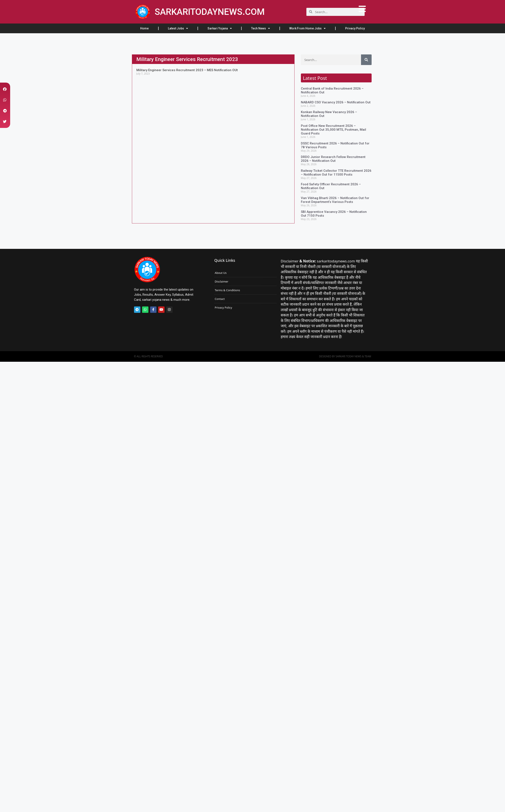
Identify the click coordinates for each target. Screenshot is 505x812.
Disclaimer (221, 281)
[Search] (366, 60)
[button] (5, 89)
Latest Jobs (178, 28)
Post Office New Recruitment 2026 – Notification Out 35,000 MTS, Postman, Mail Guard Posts (333, 130)
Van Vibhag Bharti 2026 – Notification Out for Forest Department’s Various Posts (335, 200)
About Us (221, 273)
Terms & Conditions (227, 290)
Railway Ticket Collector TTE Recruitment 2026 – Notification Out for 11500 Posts (336, 173)
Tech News (261, 28)
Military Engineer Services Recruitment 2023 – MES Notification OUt (187, 70)
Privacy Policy (355, 28)
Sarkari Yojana (220, 28)
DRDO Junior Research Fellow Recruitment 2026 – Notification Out (333, 159)
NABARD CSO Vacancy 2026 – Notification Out (336, 102)
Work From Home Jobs (307, 28)
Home (144, 28)
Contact (220, 299)
